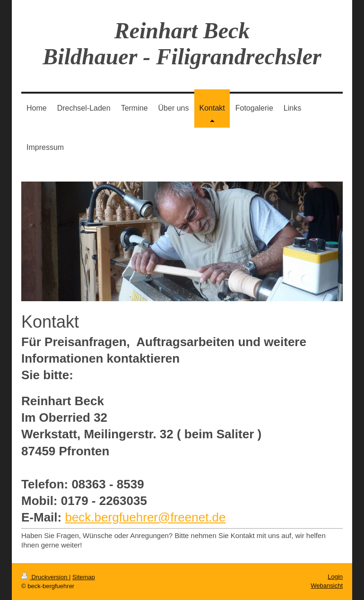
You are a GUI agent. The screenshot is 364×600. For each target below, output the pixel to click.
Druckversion (45, 577)
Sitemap (84, 577)
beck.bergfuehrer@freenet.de (145, 517)
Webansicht (327, 586)
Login (335, 577)
